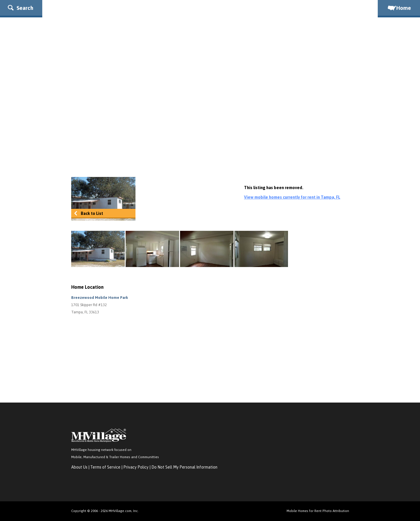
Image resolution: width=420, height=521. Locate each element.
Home (399, 8)
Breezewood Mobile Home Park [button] (100, 298)
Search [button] (21, 8)
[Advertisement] (210, 125)
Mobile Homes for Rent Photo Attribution (318, 511)
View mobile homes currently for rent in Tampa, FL (292, 197)
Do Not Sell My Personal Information (184, 467)
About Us (79, 467)
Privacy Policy (136, 467)
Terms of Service (105, 467)
